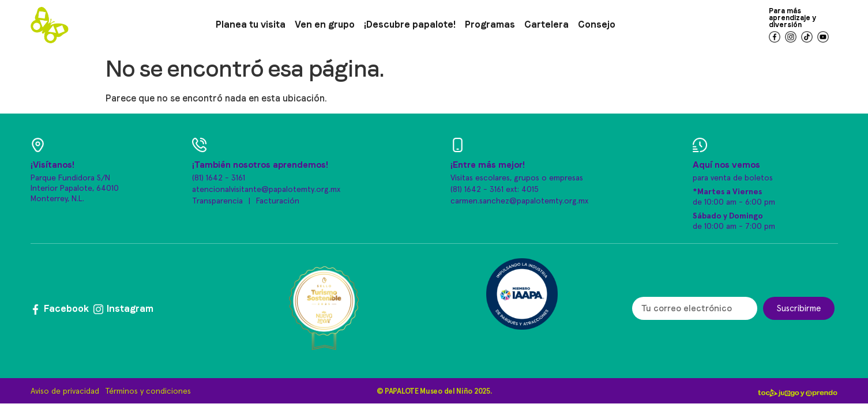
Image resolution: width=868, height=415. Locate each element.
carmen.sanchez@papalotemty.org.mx (519, 201)
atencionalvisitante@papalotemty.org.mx (266, 190)
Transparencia (217, 201)
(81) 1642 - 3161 (219, 178)
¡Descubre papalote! (410, 24)
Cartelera (546, 24)
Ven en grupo (325, 24)
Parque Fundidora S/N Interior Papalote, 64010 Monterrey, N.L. (75, 188)
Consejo (597, 24)
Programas (490, 24)
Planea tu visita (251, 24)
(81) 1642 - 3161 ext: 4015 (495, 190)
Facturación (278, 201)
